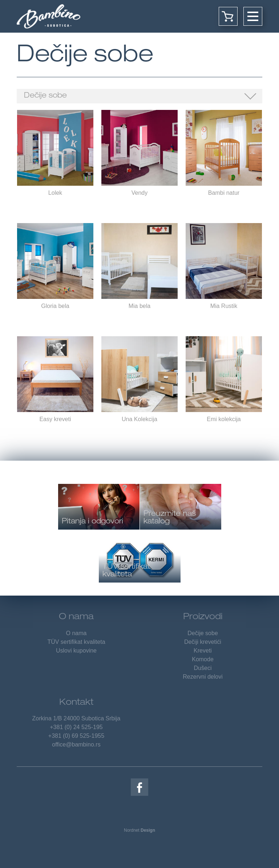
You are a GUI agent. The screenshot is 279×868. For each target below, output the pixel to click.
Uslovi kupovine (76, 651)
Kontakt (76, 703)
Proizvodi (203, 617)
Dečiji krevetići (203, 642)
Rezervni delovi (203, 677)
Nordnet (139, 830)
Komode (203, 659)
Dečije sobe (45, 96)
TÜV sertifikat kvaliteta (76, 642)
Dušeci (203, 668)
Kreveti (203, 651)
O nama (76, 617)
